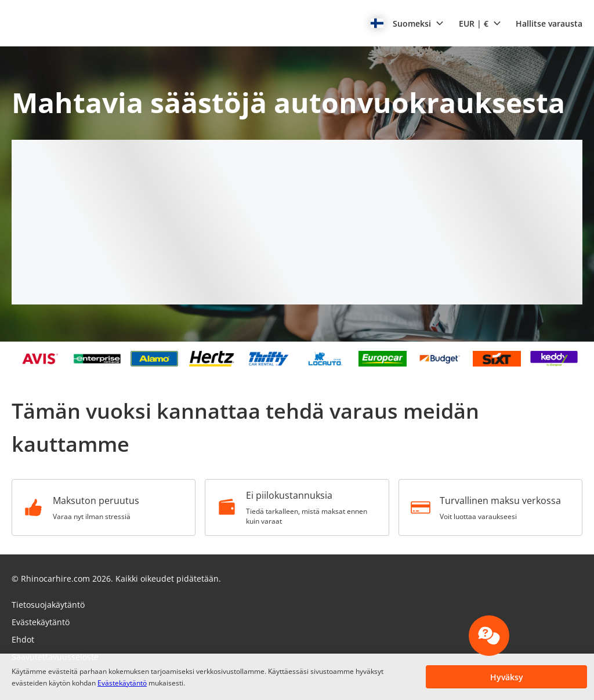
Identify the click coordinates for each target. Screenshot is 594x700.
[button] (407, 23)
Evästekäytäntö (122, 683)
